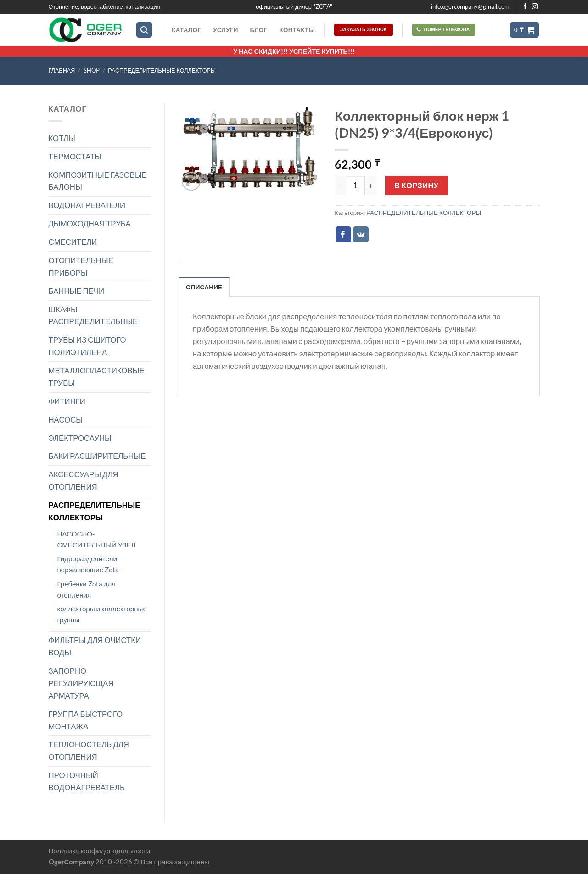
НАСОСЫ (66, 420)
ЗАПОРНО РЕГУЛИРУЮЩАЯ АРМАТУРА (81, 683)
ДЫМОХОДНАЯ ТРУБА (90, 223)
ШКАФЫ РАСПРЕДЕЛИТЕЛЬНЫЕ (93, 316)
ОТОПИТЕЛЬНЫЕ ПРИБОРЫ (81, 266)
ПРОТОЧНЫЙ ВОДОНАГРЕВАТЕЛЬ (87, 781)
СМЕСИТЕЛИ (73, 242)
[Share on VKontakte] (361, 234)
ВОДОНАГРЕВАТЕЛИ (87, 205)
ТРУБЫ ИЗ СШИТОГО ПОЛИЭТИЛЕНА (87, 346)
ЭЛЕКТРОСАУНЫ (80, 438)
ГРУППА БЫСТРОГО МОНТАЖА (86, 720)
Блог (259, 30)
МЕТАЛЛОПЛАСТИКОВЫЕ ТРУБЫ (97, 377)
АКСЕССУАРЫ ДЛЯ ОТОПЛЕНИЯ (84, 480)
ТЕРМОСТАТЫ (75, 156)
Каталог (186, 30)
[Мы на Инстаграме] (535, 7)
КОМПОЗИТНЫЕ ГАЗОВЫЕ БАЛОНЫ (98, 181)
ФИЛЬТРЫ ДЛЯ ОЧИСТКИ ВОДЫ (95, 646)
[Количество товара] (355, 186)
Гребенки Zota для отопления (87, 589)
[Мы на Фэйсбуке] (525, 7)
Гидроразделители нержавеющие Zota (88, 564)
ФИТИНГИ (67, 401)
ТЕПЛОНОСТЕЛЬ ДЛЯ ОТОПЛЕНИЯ (89, 750)
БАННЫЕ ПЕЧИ (77, 291)
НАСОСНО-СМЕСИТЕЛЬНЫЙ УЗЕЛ (97, 539)
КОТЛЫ (62, 138)
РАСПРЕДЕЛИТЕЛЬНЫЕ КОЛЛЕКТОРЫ (162, 70)
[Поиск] (144, 30)
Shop (92, 70)
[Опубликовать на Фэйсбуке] (344, 234)
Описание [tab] (204, 287)
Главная (62, 70)
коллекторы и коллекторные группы (102, 614)
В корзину (416, 185)
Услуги (225, 30)
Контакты (297, 30)
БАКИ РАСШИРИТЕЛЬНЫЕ (97, 456)
